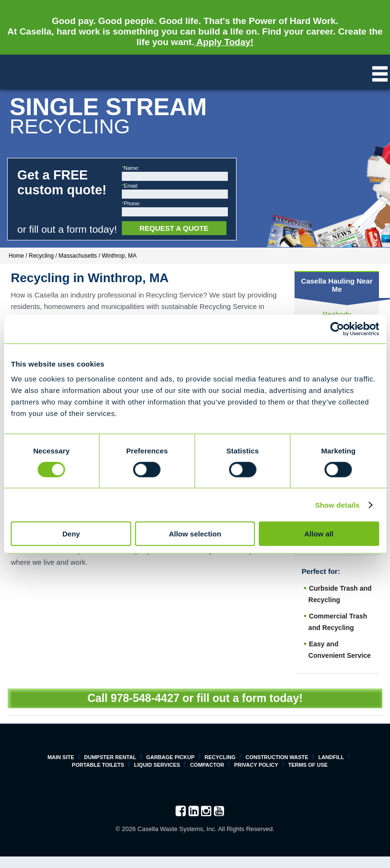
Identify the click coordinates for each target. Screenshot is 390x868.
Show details (337, 505)
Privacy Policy (256, 765)
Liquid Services (157, 765)
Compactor (207, 765)
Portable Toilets (98, 765)
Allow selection (195, 534)
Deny (71, 534)
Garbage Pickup (171, 757)
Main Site (61, 757)
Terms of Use (308, 765)
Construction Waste (277, 757)
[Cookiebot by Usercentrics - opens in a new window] (337, 329)
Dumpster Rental (110, 757)
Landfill (331, 757)
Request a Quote (174, 228)
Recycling (220, 757)
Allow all (319, 534)
